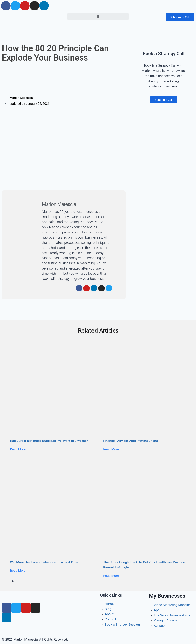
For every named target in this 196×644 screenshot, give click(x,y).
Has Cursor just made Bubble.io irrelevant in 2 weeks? (49, 441)
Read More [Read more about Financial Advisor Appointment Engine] (111, 449)
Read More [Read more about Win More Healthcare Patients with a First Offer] (18, 571)
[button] (98, 17)
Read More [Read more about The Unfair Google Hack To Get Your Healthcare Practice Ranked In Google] (111, 576)
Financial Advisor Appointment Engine (131, 441)
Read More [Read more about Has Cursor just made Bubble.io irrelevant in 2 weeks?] (18, 449)
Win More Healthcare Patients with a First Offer (44, 562)
